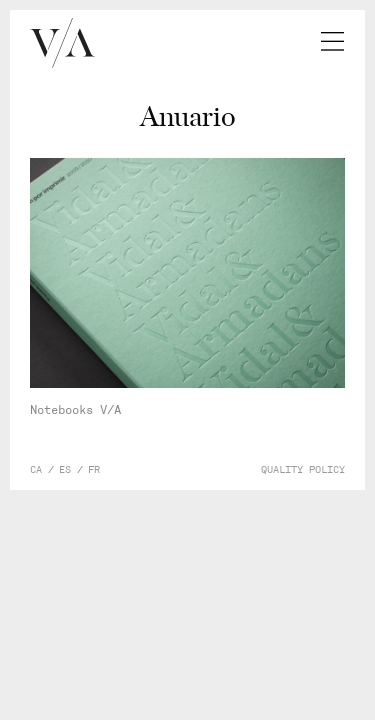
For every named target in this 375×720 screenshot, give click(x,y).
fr (94, 470)
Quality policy (303, 470)
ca (36, 470)
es (65, 470)
